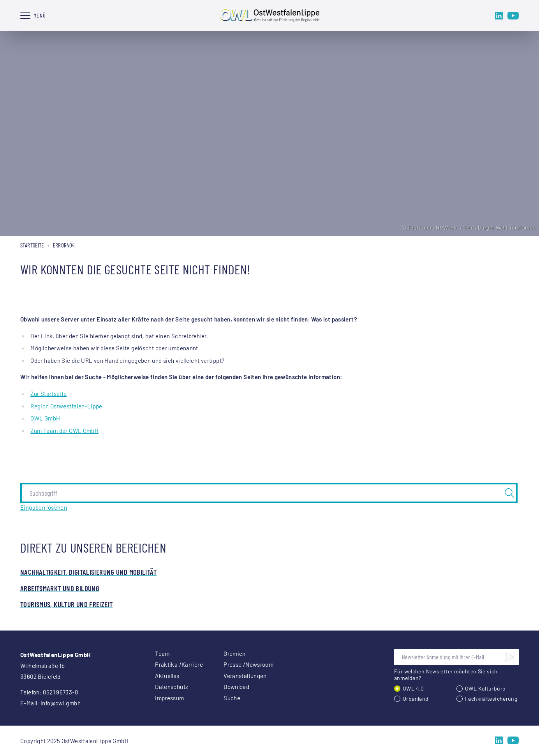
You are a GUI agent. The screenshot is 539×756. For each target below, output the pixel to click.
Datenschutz (172, 687)
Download (236, 687)
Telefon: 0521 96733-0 (49, 692)
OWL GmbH (45, 418)
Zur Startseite (48, 394)
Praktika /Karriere (179, 664)
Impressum (169, 698)
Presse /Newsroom (248, 664)
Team (162, 654)
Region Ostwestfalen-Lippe (66, 406)
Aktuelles (167, 676)
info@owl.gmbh (61, 703)
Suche (232, 698)
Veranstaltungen (245, 676)
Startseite (32, 245)
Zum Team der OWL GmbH (64, 431)
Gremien (235, 654)
